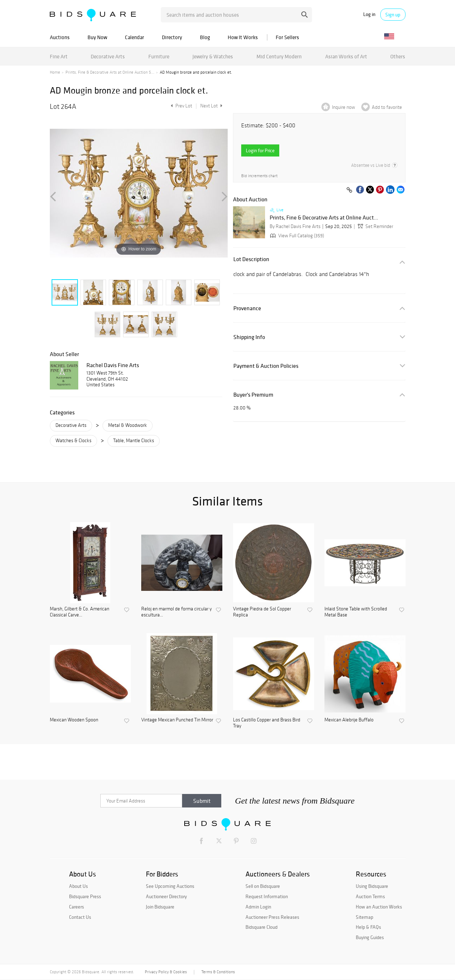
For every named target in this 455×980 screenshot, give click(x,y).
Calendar (134, 37)
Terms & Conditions (218, 972)
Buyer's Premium (253, 395)
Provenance (247, 308)
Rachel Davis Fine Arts (113, 365)
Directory (172, 37)
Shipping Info (249, 337)
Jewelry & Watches (213, 56)
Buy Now (97, 37)
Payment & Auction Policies (266, 366)
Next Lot (211, 106)
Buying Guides (370, 937)
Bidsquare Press (85, 896)
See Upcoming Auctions (170, 886)
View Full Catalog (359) (296, 236)
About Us (78, 886)
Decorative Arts (108, 56)
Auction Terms (370, 896)
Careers (76, 907)
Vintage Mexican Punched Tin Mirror (177, 720)
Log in (369, 14)
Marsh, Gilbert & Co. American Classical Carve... (80, 612)
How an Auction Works (379, 907)
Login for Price (260, 150)
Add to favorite (387, 107)
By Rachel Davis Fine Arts (295, 226)
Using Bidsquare (372, 886)
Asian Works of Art (346, 56)
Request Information (267, 896)
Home (55, 72)
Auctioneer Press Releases (272, 917)
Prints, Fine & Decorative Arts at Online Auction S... (110, 72)
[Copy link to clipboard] (350, 190)
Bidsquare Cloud (261, 927)
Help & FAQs (368, 927)
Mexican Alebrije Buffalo (349, 720)
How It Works (243, 37)
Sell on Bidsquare (263, 886)
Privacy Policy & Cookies (166, 972)
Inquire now (343, 107)
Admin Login (258, 907)
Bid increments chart (259, 176)
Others (398, 56)
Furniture (159, 56)
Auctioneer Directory (166, 896)
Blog (205, 37)
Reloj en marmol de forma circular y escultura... (176, 612)
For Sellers (287, 37)
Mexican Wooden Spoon (74, 720)
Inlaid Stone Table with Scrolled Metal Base (356, 612)
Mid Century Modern (279, 56)
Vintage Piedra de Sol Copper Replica (262, 612)
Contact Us (80, 917)
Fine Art (59, 56)
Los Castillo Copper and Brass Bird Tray (267, 723)
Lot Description (251, 259)
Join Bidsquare (160, 907)
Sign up (393, 15)
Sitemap (364, 917)
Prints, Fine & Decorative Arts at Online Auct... (324, 218)
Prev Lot (181, 106)
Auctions (60, 37)
